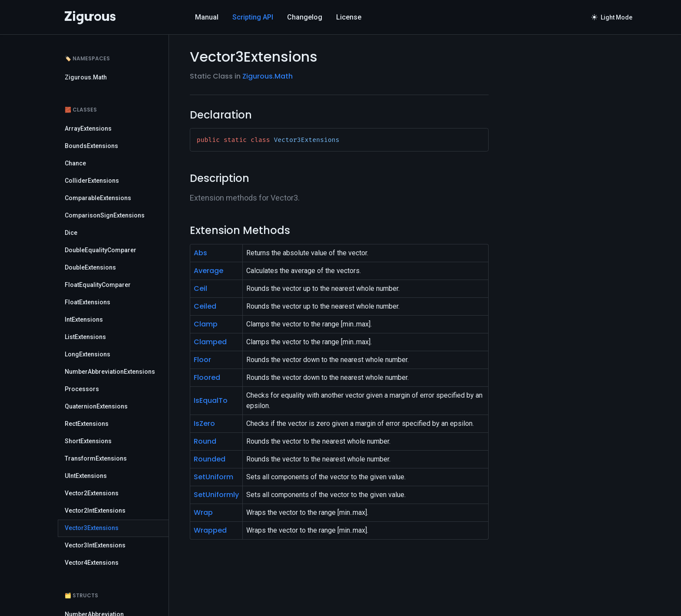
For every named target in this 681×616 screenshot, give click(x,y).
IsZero (204, 423)
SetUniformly (216, 495)
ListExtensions (85, 337)
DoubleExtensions (90, 267)
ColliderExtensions (92, 181)
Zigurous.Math (86, 77)
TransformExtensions (96, 458)
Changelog (305, 17)
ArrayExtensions (88, 128)
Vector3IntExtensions (95, 545)
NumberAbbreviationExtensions (110, 372)
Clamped (210, 342)
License (349, 17)
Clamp (206, 324)
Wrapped (210, 530)
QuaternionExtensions (96, 406)
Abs (200, 253)
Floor (202, 360)
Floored (207, 377)
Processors (82, 389)
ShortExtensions (88, 441)
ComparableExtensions (98, 198)
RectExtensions (87, 424)
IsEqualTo (211, 400)
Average (208, 271)
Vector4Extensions (92, 563)
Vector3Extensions (92, 528)
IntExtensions (84, 320)
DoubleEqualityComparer (101, 250)
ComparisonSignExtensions (105, 215)
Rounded (210, 459)
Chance (75, 163)
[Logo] (90, 17)
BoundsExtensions (91, 146)
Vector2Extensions (92, 493)
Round (205, 441)
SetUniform (213, 477)
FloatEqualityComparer (98, 285)
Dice (71, 233)
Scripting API (253, 17)
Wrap (203, 512)
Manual (207, 17)
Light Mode (612, 17)
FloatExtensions (88, 302)
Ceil (200, 288)
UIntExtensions (86, 476)
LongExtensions (88, 354)
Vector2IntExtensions (95, 511)
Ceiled (205, 306)
